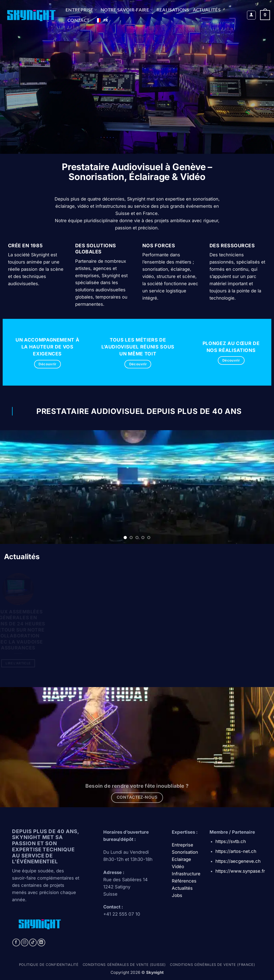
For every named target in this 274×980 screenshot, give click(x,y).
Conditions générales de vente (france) (212, 965)
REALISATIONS (173, 10)
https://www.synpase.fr (240, 871)
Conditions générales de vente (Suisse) (124, 965)
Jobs (177, 895)
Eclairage (181, 859)
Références (184, 881)
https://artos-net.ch (236, 851)
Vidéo (178, 867)
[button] (252, 15)
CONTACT (78, 20)
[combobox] (102, 20)
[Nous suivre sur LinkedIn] (41, 942)
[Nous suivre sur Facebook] (16, 942)
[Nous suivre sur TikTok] (33, 942)
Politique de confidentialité (49, 965)
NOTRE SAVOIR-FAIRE (127, 10)
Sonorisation (185, 852)
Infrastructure (186, 874)
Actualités (207, 10)
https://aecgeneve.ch (238, 861)
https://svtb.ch (231, 841)
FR (102, 20)
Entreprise (81, 10)
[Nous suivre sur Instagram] (25, 942)
